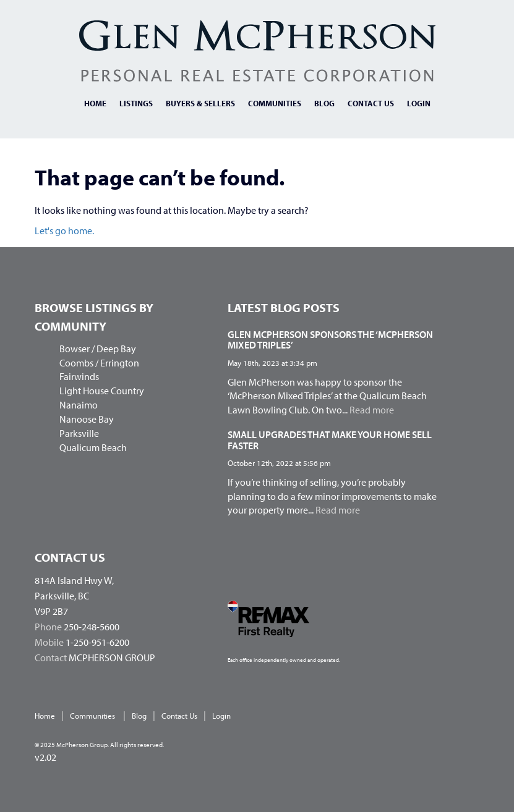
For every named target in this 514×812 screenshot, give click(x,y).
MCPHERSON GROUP (112, 658)
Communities (275, 103)
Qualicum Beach (93, 447)
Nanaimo (79, 405)
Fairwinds (79, 376)
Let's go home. (64, 230)
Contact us (371, 103)
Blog (324, 103)
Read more (372, 410)
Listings (136, 103)
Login (419, 103)
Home (95, 103)
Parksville (79, 433)
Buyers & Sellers (200, 103)
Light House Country (102, 391)
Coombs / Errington (99, 363)
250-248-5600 (92, 627)
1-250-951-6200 (97, 642)
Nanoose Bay (87, 419)
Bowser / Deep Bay (98, 349)
